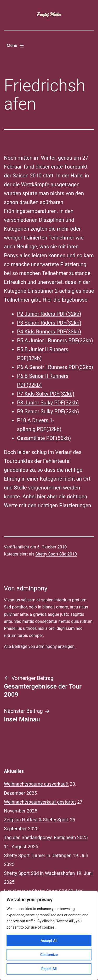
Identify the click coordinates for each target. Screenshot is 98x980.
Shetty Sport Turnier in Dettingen (38, 855)
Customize (49, 955)
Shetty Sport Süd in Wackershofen (39, 873)
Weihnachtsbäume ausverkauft (36, 784)
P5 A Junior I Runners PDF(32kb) (55, 340)
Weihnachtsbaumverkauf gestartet (40, 802)
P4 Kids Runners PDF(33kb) (49, 332)
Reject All (49, 969)
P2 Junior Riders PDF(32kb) (49, 314)
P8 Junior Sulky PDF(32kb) (48, 403)
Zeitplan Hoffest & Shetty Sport (36, 820)
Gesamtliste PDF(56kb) (44, 438)
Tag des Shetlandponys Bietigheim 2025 (46, 837)
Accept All (49, 941)
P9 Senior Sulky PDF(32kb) (48, 411)
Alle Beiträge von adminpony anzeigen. (40, 646)
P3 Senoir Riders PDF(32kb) (49, 323)
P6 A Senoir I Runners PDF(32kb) (55, 367)
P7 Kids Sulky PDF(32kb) (46, 394)
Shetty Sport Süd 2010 (56, 554)
